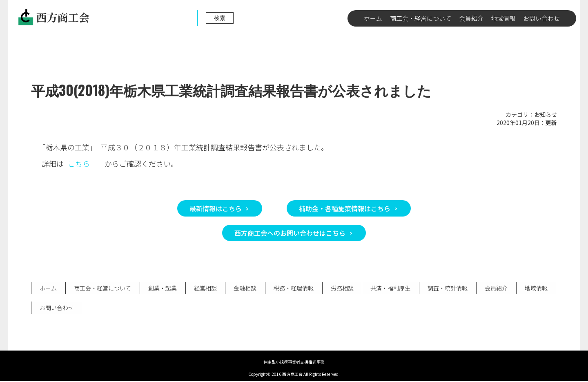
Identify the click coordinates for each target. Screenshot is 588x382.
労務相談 (340, 288)
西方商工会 (53, 17)
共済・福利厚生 (388, 288)
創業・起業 (162, 288)
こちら (79, 163)
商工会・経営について (421, 18)
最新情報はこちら (216, 208)
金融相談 (244, 288)
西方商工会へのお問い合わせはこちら (290, 233)
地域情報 (503, 18)
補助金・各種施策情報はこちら (345, 208)
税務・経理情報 (292, 288)
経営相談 (204, 288)
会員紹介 (471, 18)
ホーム (373, 18)
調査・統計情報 (445, 288)
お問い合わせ (541, 18)
